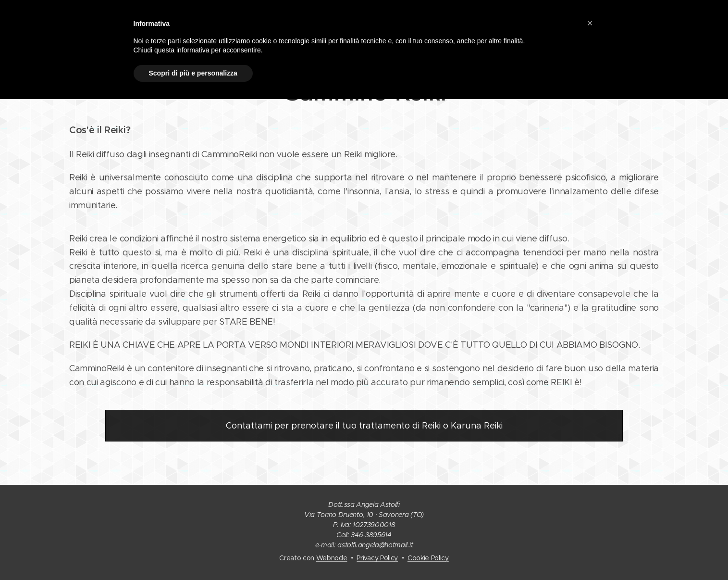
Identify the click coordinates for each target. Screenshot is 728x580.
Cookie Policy (428, 558)
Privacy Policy (377, 558)
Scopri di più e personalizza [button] (193, 73)
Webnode (332, 558)
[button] (590, 23)
